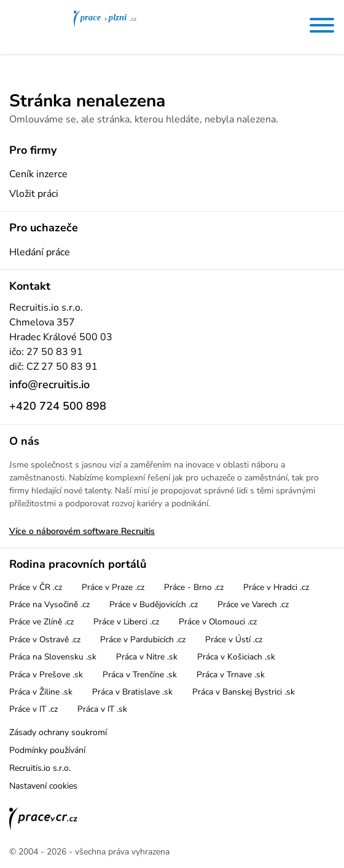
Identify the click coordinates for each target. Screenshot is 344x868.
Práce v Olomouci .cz (218, 622)
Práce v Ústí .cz (234, 639)
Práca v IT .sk (102, 709)
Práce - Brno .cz (194, 587)
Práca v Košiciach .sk (236, 657)
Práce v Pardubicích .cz (143, 639)
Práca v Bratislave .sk (132, 692)
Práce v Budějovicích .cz (154, 604)
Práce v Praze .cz (113, 587)
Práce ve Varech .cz (253, 604)
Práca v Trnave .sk (231, 675)
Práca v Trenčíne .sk (140, 675)
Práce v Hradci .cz (276, 587)
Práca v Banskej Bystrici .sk (244, 692)
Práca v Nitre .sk (147, 657)
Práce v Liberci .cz (126, 622)
